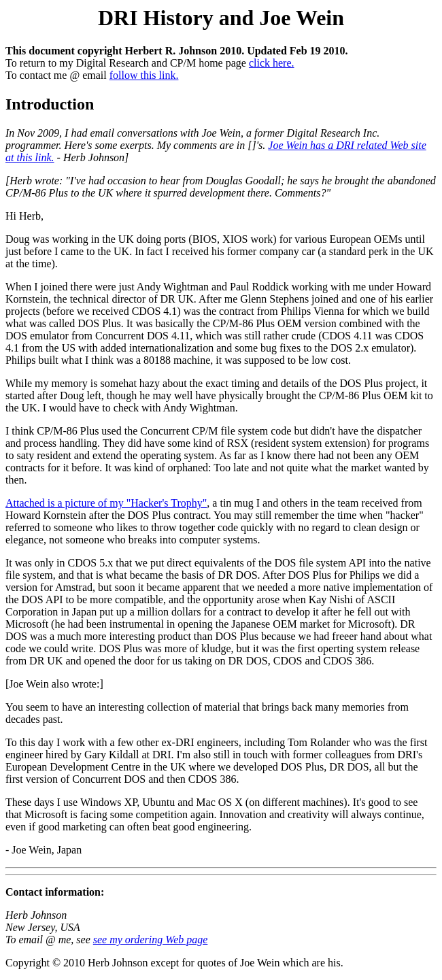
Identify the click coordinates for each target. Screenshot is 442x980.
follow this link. (144, 75)
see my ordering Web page (151, 940)
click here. (272, 63)
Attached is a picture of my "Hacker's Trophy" (106, 503)
